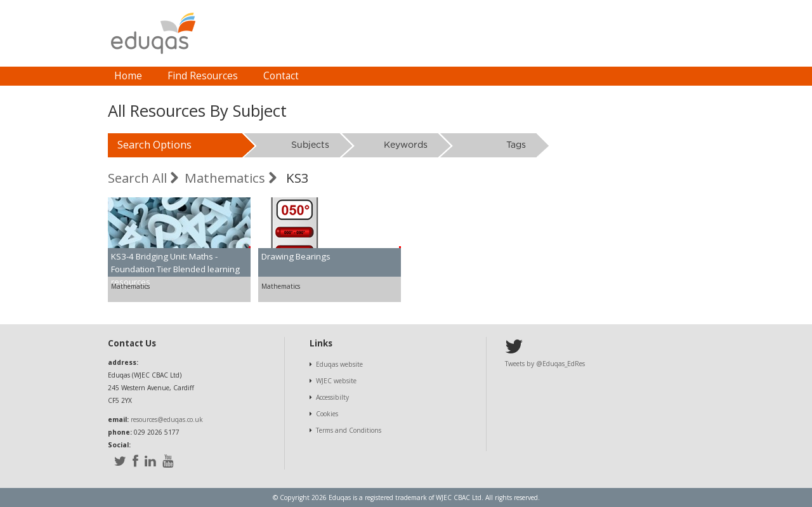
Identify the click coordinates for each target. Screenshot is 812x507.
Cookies (327, 414)
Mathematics (231, 178)
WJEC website (336, 381)
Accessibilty (332, 397)
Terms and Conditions (349, 430)
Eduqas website (339, 364)
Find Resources (203, 76)
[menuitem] (128, 76)
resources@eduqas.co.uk (167, 419)
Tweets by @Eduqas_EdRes (545, 364)
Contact (281, 76)
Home (128, 76)
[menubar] (206, 76)
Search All (143, 178)
